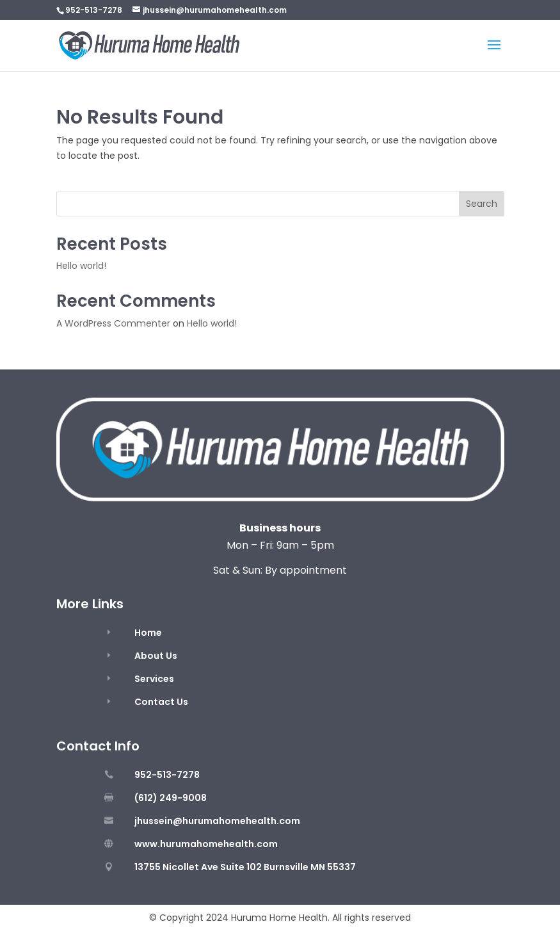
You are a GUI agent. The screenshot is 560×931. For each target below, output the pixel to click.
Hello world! (81, 266)
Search (482, 204)
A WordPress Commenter (113, 323)
